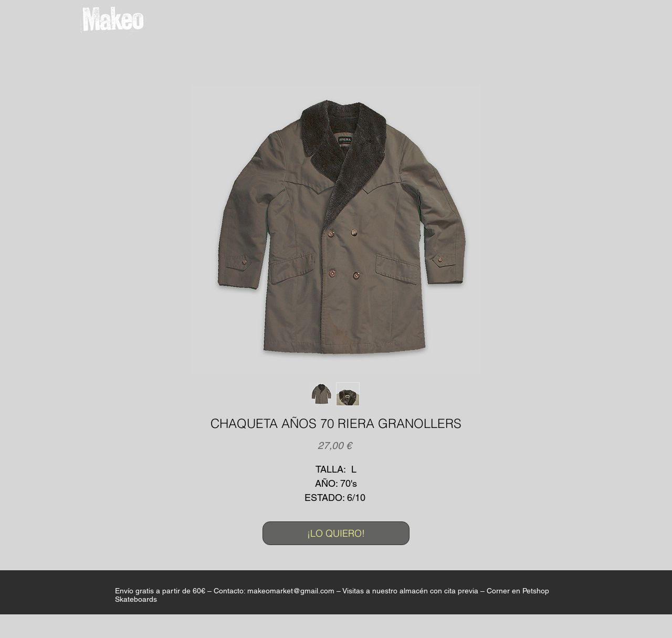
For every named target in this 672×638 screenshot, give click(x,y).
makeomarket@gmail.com (291, 591)
